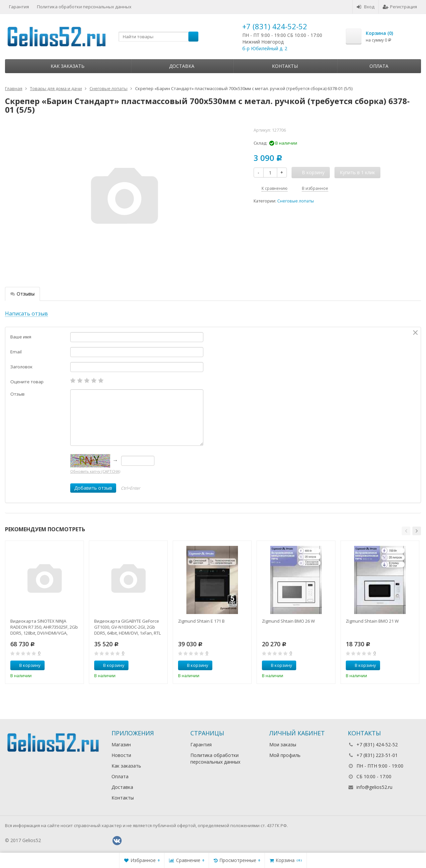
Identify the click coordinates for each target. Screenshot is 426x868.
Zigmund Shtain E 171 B (201, 621)
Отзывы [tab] (22, 294)
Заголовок (21, 367)
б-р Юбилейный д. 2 (265, 48)
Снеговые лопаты (296, 201)
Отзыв (17, 394)
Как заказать (68, 66)
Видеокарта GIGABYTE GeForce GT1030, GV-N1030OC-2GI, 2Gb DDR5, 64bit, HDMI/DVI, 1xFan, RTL (127, 627)
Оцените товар (27, 382)
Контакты (285, 66)
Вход (366, 7)
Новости (121, 755)
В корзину (26, 665)
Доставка (182, 66)
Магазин (121, 744)
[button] (406, 531)
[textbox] (158, 37)
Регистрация (400, 7)
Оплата (379, 66)
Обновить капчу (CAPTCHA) (95, 471)
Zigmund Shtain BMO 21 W (372, 621)
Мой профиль (285, 755)
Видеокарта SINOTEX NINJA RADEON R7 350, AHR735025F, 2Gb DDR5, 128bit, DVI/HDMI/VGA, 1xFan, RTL (44, 627)
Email (16, 352)
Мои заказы (283, 744)
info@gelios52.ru (374, 787)
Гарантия (19, 7)
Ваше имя (21, 337)
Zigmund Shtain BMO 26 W (288, 621)
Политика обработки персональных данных (84, 7)
